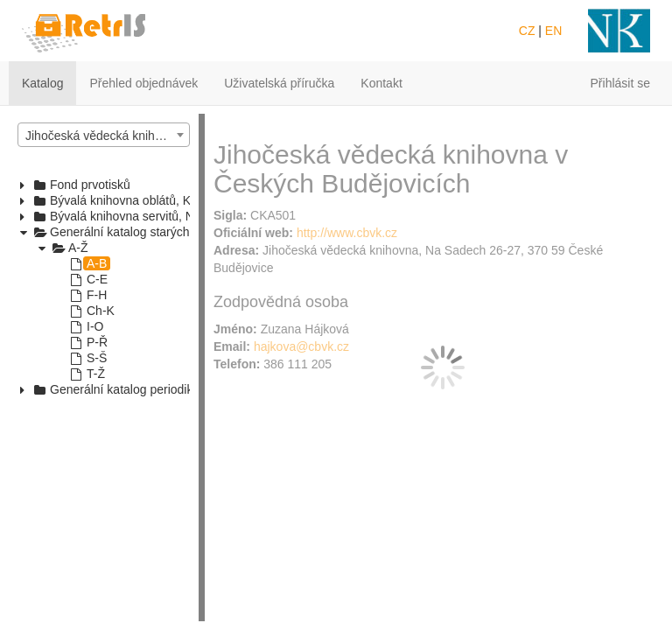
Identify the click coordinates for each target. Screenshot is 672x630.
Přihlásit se (620, 83)
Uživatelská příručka (279, 83)
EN (553, 31)
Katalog (42, 83)
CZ (527, 31)
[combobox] (104, 135)
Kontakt (381, 83)
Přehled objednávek (143, 83)
